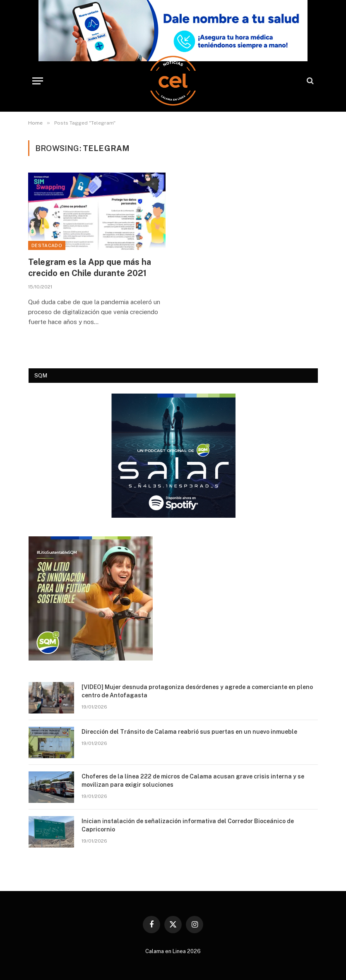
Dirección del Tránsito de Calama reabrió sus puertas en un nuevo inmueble (189, 732)
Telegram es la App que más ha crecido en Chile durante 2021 (90, 268)
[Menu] (38, 81)
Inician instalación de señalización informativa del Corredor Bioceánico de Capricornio (188, 825)
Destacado (47, 245)
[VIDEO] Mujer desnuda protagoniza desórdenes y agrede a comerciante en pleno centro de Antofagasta (197, 691)
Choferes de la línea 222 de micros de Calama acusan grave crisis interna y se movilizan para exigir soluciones (193, 781)
